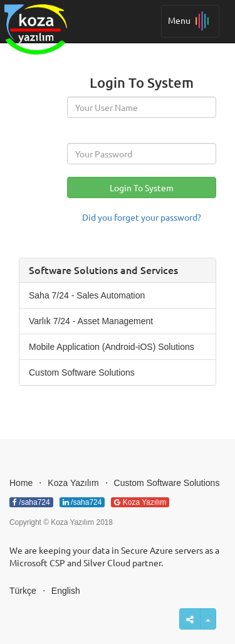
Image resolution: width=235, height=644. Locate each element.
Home (21, 483)
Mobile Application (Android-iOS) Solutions (112, 347)
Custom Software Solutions (82, 372)
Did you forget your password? (142, 217)
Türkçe (23, 591)
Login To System (142, 187)
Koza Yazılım (73, 483)
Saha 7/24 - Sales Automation (87, 295)
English (66, 591)
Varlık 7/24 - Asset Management (91, 321)
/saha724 (31, 502)
